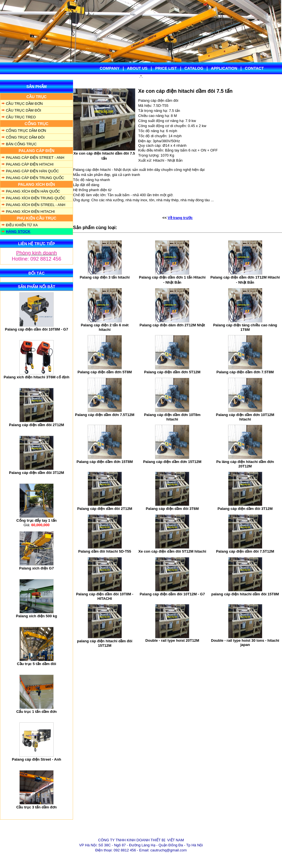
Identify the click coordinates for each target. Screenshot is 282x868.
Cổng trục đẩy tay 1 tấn (36, 520)
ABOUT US (137, 68)
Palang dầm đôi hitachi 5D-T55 (105, 551)
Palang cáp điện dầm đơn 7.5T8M (245, 372)
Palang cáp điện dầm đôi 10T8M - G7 (37, 329)
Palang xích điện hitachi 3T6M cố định (37, 377)
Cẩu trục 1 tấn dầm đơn (37, 712)
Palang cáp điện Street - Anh (37, 759)
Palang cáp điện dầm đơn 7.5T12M (105, 415)
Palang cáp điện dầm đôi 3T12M (37, 473)
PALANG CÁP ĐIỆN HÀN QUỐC (32, 171)
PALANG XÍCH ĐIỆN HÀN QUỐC (33, 191)
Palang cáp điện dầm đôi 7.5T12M (245, 551)
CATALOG (194, 68)
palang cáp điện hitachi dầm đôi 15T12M (105, 643)
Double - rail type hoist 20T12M (172, 640)
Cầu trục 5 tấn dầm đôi (37, 664)
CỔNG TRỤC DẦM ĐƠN (26, 131)
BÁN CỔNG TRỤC (21, 144)
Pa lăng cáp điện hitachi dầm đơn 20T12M (245, 464)
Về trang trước (180, 218)
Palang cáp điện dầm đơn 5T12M (172, 372)
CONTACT (254, 68)
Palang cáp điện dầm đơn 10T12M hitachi (245, 417)
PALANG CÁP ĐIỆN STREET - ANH (35, 158)
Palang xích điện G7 (36, 568)
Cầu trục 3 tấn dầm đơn (37, 807)
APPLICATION (224, 68)
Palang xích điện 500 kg (37, 616)
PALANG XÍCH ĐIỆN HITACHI (30, 212)
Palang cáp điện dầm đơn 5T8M (105, 372)
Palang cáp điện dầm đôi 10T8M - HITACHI (105, 596)
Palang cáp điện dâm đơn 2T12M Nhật (172, 325)
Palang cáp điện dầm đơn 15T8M (104, 462)
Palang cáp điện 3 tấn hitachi (105, 277)
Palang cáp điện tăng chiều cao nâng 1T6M (245, 327)
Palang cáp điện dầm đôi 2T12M (37, 425)
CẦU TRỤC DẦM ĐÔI (23, 110)
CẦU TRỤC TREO (21, 117)
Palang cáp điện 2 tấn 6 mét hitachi (105, 327)
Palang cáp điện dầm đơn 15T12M (172, 462)
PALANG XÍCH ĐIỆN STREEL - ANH (36, 205)
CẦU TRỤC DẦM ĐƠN (24, 104)
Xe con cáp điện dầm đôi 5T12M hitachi (172, 551)
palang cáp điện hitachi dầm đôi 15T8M (245, 594)
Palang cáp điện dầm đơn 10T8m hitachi (172, 417)
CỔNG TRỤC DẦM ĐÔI (25, 137)
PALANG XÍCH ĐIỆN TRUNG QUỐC (36, 198)
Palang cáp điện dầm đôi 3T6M (172, 509)
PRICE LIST (166, 68)
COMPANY (110, 68)
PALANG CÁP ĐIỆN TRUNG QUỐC (35, 178)
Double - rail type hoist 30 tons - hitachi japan (245, 643)
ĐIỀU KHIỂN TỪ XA (22, 225)
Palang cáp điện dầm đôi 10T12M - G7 (172, 594)
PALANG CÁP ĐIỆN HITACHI (30, 164)
